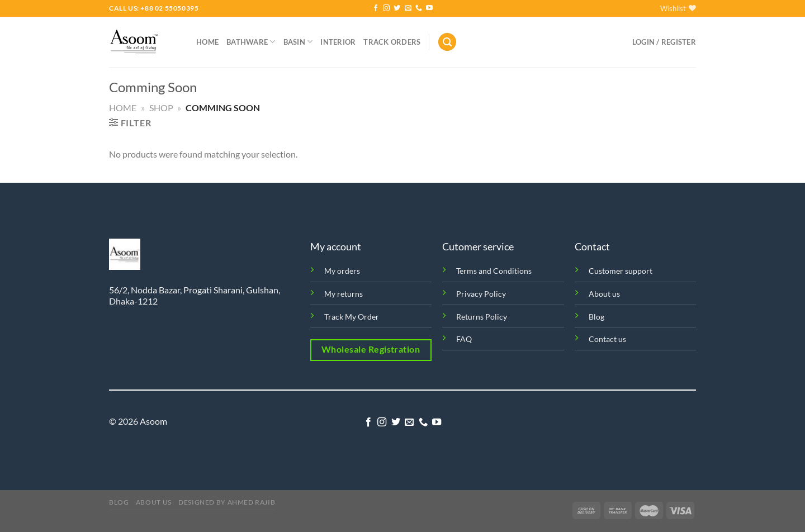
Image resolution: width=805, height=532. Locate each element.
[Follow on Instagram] (386, 8)
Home (207, 42)
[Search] (447, 42)
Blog (596, 317)
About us (604, 294)
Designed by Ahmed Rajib (227, 502)
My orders (342, 271)
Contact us (607, 339)
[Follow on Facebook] (376, 8)
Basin (298, 42)
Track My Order (352, 317)
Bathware (251, 42)
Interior (338, 42)
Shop (161, 108)
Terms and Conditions (494, 271)
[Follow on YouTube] (429, 8)
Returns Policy (482, 317)
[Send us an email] (408, 8)
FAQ (464, 339)
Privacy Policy (481, 294)
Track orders (392, 42)
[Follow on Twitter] (397, 8)
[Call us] (419, 8)
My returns (344, 294)
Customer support (621, 271)
